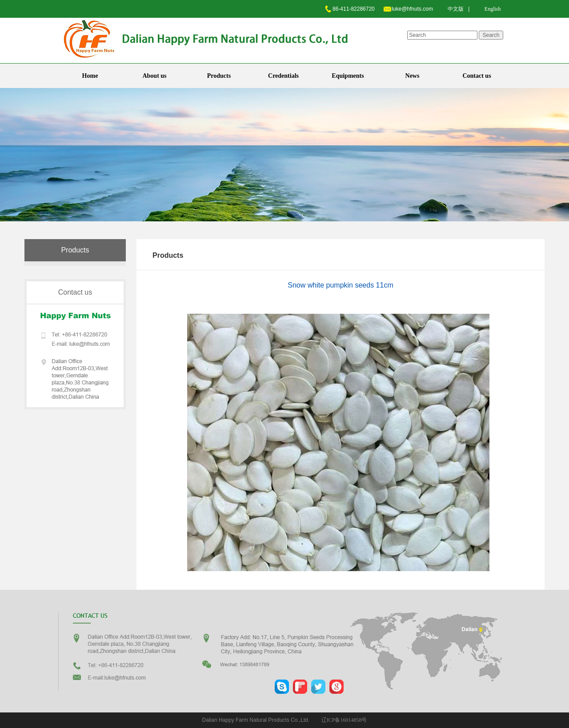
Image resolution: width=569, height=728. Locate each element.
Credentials (283, 76)
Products (219, 76)
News (413, 76)
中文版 (456, 9)
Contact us (477, 76)
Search (491, 35)
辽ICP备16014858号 (344, 720)
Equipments (348, 76)
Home (90, 76)
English (493, 9)
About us (154, 76)
